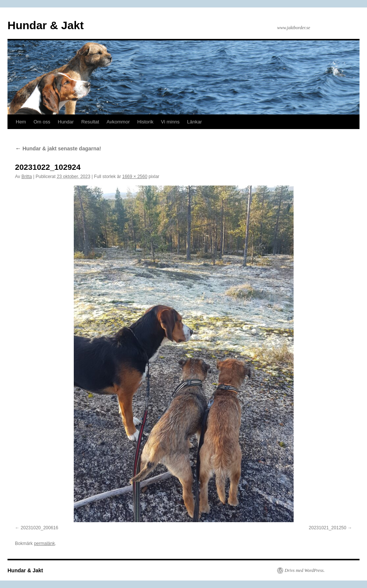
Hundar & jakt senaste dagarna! (58, 148)
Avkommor (118, 122)
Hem (21, 122)
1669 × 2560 (135, 177)
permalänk (45, 543)
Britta (27, 177)
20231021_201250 (328, 528)
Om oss (42, 122)
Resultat (90, 122)
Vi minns (170, 122)
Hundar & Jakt (46, 25)
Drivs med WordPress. (305, 570)
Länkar (194, 122)
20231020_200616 (39, 528)
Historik (145, 122)
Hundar (66, 122)
